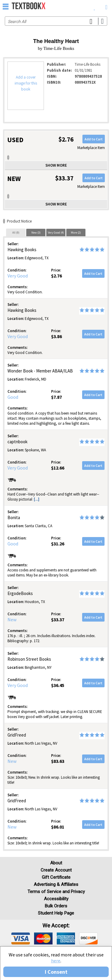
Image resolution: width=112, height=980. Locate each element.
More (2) (76, 233)
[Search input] (56, 21)
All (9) (16, 233)
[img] (21, 938)
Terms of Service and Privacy (56, 892)
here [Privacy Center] (56, 961)
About (56, 863)
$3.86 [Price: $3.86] (56, 336)
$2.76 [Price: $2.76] (56, 276)
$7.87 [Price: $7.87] (56, 397)
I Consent (56, 972)
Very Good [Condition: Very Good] (18, 276)
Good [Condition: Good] (13, 397)
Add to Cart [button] (94, 139)
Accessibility (56, 899)
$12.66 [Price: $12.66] (58, 468)
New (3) (36, 233)
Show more (56, 165)
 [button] (6, 6)
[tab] (16, 232)
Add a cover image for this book (26, 83)
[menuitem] (95, 6)
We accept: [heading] (56, 926)
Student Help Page (56, 913)
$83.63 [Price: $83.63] (58, 761)
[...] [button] (37, 499)
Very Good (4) (56, 233)
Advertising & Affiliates (56, 884)
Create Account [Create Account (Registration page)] (56, 870)
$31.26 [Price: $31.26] (58, 544)
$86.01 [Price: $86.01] (58, 827)
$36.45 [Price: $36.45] (58, 685)
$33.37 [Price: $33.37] (58, 619)
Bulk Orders (56, 906)
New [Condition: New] (12, 619)
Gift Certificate (56, 877)
